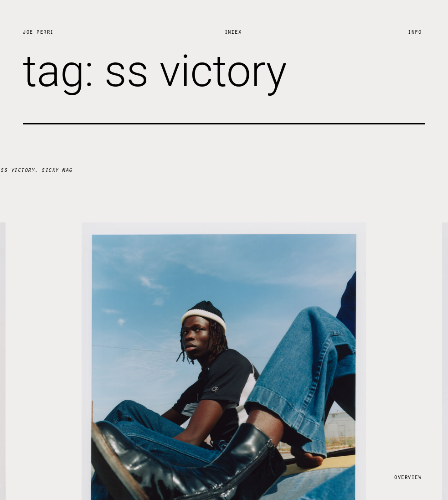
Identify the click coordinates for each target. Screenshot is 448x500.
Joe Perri (38, 31)
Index (233, 31)
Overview (407, 477)
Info (414, 31)
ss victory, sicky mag (36, 169)
